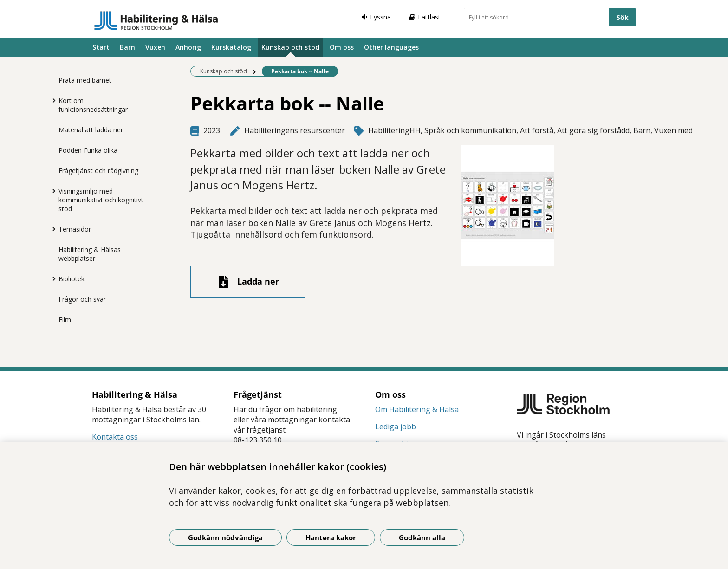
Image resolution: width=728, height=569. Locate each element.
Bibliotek (71, 279)
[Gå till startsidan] (156, 20)
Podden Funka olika (88, 150)
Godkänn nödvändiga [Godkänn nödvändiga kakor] (225, 537)
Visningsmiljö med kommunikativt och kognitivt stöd (101, 200)
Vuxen (155, 47)
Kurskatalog (231, 47)
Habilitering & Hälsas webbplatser (90, 254)
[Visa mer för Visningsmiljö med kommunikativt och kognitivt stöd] (52, 191)
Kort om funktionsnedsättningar (93, 105)
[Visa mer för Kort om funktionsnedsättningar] (52, 100)
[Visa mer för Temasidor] (52, 229)
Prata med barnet (85, 80)
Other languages (391, 47)
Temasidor (75, 229)
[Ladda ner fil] (248, 282)
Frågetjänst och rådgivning (98, 171)
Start (101, 47)
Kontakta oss (115, 437)
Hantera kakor (331, 537)
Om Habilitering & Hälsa (417, 409)
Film (65, 320)
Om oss (342, 47)
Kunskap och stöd (290, 47)
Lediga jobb (396, 427)
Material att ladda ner (91, 130)
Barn (127, 47)
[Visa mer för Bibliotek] (52, 278)
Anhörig (188, 47)
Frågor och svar (82, 299)
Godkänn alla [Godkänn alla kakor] (422, 537)
